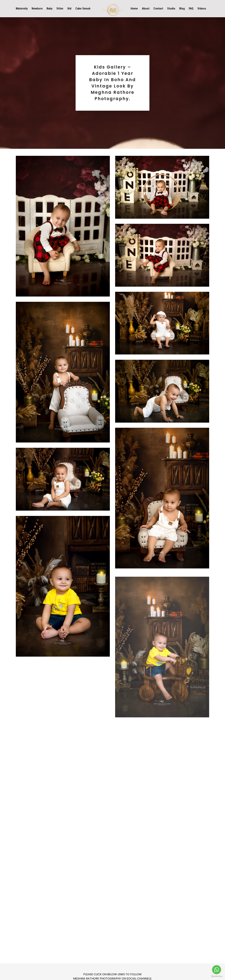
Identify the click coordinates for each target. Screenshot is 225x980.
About (146, 8)
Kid (69, 8)
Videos (202, 8)
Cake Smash (83, 8)
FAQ (191, 8)
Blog (182, 8)
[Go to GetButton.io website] (217, 976)
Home (134, 8)
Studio (171, 8)
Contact (158, 8)
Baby (49, 8)
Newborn (37, 8)
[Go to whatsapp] (217, 970)
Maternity (22, 8)
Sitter (60, 8)
